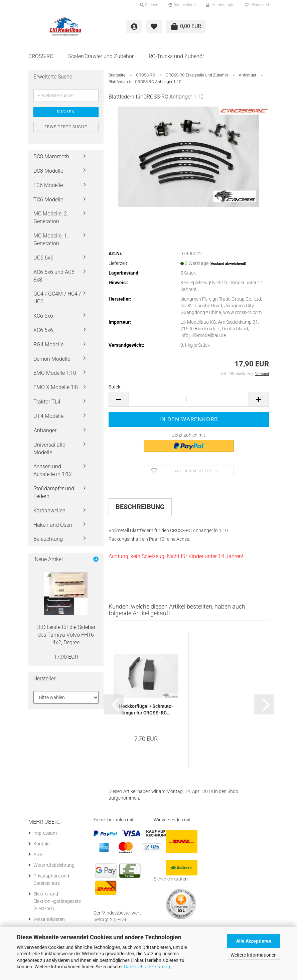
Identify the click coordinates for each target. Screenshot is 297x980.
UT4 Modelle (48, 418)
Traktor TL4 (47, 404)
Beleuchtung (48, 541)
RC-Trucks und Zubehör (176, 56)
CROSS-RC (41, 56)
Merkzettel (257, 5)
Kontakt (42, 846)
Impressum (45, 835)
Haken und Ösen (53, 527)
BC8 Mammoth (51, 158)
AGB (38, 856)
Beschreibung (140, 509)
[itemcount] (189, 401)
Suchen (66, 114)
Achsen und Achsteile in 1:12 (53, 472)
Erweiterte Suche (66, 129)
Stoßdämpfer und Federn (54, 494)
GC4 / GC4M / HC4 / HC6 (57, 300)
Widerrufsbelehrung (54, 867)
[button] (182, 5)
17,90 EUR (66, 659)
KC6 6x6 (43, 318)
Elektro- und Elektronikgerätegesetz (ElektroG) (57, 903)
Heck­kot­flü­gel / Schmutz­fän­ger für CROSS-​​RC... (146, 711)
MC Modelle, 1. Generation (51, 241)
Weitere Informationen (254, 955)
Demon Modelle (52, 361)
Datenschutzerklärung (147, 967)
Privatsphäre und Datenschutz (51, 881)
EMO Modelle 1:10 (55, 375)
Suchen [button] (149, 5)
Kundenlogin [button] (220, 5)
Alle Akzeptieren (254, 941)
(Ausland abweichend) (228, 266)
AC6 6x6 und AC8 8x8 (54, 278)
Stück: (115, 389)
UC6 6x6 (43, 260)
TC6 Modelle (48, 201)
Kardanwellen (49, 512)
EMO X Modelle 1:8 (56, 389)
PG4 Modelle (48, 347)
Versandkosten (49, 921)
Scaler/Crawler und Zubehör (101, 56)
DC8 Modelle (48, 173)
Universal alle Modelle (49, 450)
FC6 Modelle (48, 187)
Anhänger (45, 432)
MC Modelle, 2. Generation (51, 219)
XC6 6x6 (43, 332)
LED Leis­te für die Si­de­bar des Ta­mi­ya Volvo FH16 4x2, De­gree (66, 637)
